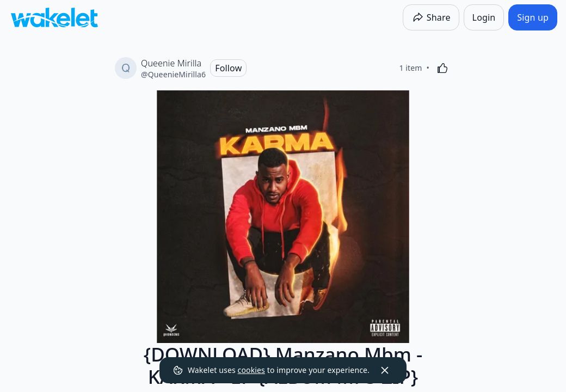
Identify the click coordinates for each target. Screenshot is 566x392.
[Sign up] (533, 17)
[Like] (442, 68)
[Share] (431, 17)
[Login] (484, 17)
